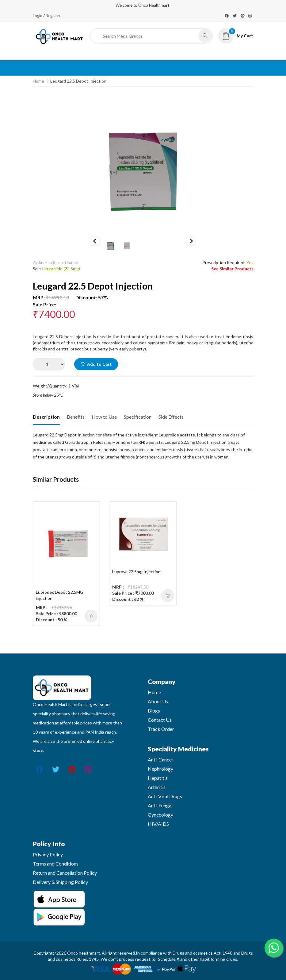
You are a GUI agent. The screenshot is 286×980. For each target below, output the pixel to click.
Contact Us (160, 720)
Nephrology (160, 769)
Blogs (154, 711)
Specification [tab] (138, 417)
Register (53, 16)
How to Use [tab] (104, 417)
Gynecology (160, 815)
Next (191, 241)
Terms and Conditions (56, 864)
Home (38, 81)
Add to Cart (96, 364)
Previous (95, 241)
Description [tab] (46, 417)
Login (38, 16)
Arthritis (157, 787)
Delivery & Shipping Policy (60, 882)
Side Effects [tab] (171, 417)
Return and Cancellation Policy (65, 873)
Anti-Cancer (161, 759)
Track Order (161, 729)
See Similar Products (232, 269)
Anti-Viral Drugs (165, 796)
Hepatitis (158, 778)
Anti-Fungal (160, 805)
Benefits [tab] (76, 417)
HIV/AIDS (158, 824)
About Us (158, 701)
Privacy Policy (48, 854)
